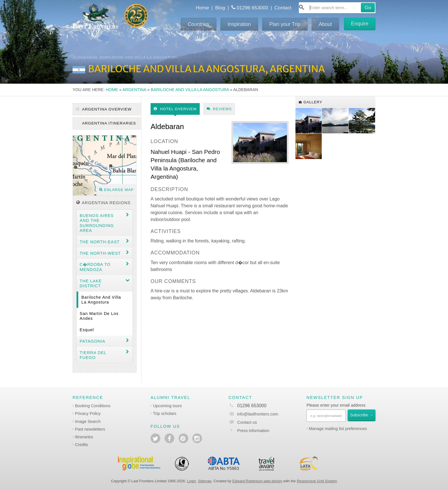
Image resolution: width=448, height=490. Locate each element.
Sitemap (205, 481)
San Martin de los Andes (99, 316)
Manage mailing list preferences (338, 429)
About (325, 24)
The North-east (100, 242)
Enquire (360, 24)
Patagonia (93, 341)
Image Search (88, 421)
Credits (81, 445)
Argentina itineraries (108, 123)
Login (192, 481)
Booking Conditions (93, 406)
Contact (283, 8)
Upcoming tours (167, 406)
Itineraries (84, 437)
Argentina (134, 90)
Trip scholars (165, 413)
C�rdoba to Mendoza (95, 267)
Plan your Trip (285, 24)
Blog (220, 8)
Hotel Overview (175, 109)
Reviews (219, 109)
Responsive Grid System (317, 481)
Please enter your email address (336, 405)
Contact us (247, 422)
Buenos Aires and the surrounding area (97, 223)
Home (202, 8)
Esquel (87, 330)
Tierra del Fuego (93, 355)
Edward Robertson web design (257, 481)
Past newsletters (90, 429)
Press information (253, 431)
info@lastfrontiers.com (253, 414)
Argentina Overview (104, 109)
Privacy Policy (88, 413)
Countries (198, 24)
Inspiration (239, 24)
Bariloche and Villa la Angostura (190, 90)
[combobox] (337, 8)
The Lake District (91, 283)
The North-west (100, 253)
